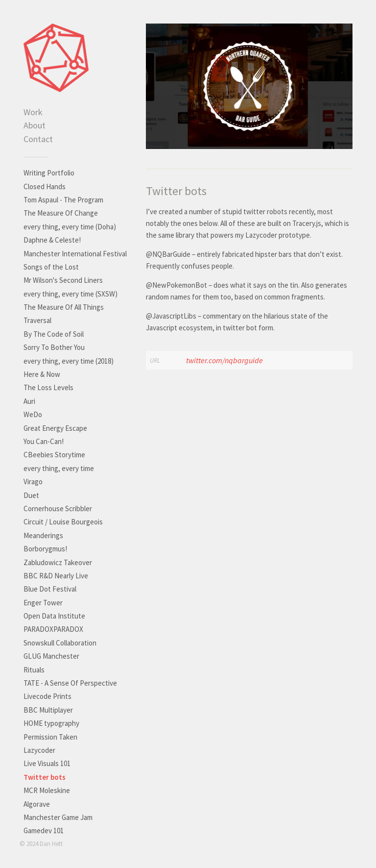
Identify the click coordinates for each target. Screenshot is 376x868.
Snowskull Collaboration (60, 643)
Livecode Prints (47, 696)
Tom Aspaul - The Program (63, 200)
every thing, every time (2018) (69, 361)
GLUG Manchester (51, 656)
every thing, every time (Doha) (70, 227)
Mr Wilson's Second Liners (63, 280)
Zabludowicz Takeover (58, 562)
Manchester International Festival (75, 254)
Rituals (34, 670)
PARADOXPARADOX (53, 629)
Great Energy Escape (55, 428)
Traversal (37, 320)
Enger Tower (43, 603)
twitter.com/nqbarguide (224, 360)
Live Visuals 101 (47, 763)
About (35, 125)
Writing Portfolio (49, 173)
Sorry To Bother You (54, 347)
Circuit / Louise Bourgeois (63, 522)
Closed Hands (45, 186)
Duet (31, 495)
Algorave (37, 804)
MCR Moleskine (47, 790)
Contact (38, 139)
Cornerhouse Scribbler (58, 508)
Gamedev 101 (44, 831)
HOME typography (51, 723)
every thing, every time (59, 468)
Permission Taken (50, 737)
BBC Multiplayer (48, 710)
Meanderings (43, 535)
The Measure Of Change (61, 213)
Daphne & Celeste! (52, 240)
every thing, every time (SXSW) (70, 294)
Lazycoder (39, 750)
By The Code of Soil (54, 334)
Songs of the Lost (51, 267)
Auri (29, 401)
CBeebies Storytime (54, 455)
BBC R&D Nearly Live (56, 576)
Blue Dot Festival (50, 589)
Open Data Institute (54, 616)
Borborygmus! (45, 549)
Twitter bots (45, 777)
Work (33, 112)
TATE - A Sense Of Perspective (70, 683)
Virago (33, 482)
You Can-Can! (44, 441)
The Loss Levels (48, 387)
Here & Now (42, 374)
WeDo (33, 414)
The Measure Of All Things (64, 307)
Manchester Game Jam (58, 817)
